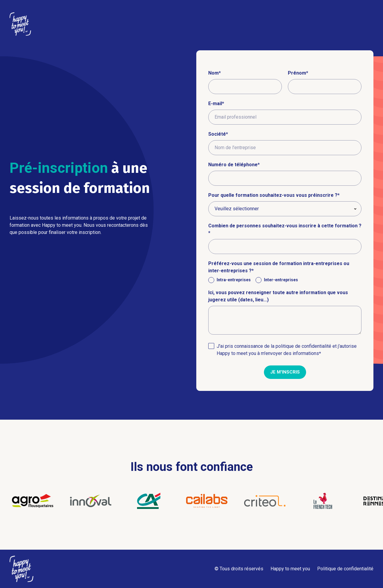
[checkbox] (285, 280)
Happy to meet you (290, 569)
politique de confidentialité (303, 346)
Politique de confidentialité (345, 569)
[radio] (230, 280)
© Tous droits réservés (239, 569)
